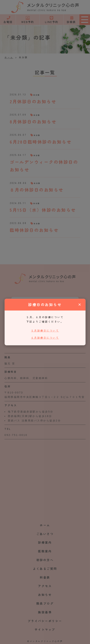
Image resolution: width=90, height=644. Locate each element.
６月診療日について (45, 338)
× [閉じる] (80, 305)
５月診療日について (45, 330)
